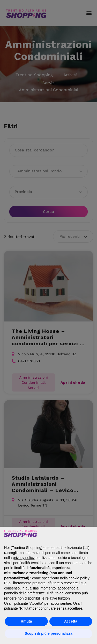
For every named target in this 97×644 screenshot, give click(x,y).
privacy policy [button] (24, 558)
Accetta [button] (71, 621)
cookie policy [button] (79, 578)
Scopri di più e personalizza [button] (48, 633)
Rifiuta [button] (26, 621)
